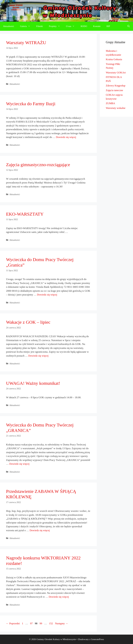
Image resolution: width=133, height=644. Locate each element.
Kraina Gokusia (114, 59)
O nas (72, 26)
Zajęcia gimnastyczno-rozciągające (38, 165)
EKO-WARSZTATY (25, 214)
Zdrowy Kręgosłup (116, 86)
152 (51, 623)
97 (32, 623)
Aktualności (9, 26)
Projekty (56, 26)
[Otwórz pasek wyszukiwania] (129, 26)
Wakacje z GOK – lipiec (28, 322)
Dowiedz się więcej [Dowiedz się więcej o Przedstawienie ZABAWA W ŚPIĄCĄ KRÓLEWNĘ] (40, 530)
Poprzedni (13, 623)
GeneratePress (97, 639)
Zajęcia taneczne (115, 90)
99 (41, 623)
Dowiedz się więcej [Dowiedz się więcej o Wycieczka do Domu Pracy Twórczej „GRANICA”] (19, 464)
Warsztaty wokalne (116, 108)
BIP (108, 26)
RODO (84, 26)
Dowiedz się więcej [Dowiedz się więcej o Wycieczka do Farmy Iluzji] (66, 137)
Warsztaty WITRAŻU (26, 43)
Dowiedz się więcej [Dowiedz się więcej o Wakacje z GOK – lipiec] (38, 356)
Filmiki (40, 26)
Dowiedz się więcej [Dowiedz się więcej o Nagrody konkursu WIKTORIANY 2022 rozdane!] (59, 597)
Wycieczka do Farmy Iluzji (31, 104)
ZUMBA (111, 103)
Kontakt (97, 26)
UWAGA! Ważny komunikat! (33, 383)
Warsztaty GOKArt (116, 73)
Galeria (27, 26)
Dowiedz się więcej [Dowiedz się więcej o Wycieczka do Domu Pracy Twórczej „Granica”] (47, 295)
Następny (61, 623)
